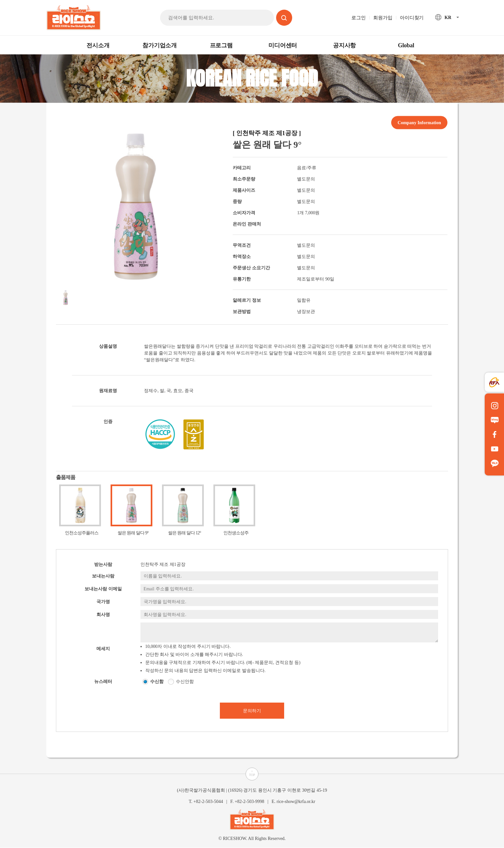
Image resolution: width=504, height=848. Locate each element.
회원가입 (383, 18)
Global (406, 45)
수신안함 (185, 682)
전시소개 (98, 45)
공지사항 (344, 45)
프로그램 (221, 45)
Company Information (419, 122)
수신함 (157, 682)
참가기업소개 (160, 45)
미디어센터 (283, 45)
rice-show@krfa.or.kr (296, 802)
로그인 (358, 18)
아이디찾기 (412, 18)
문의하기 (252, 711)
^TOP (252, 773)
